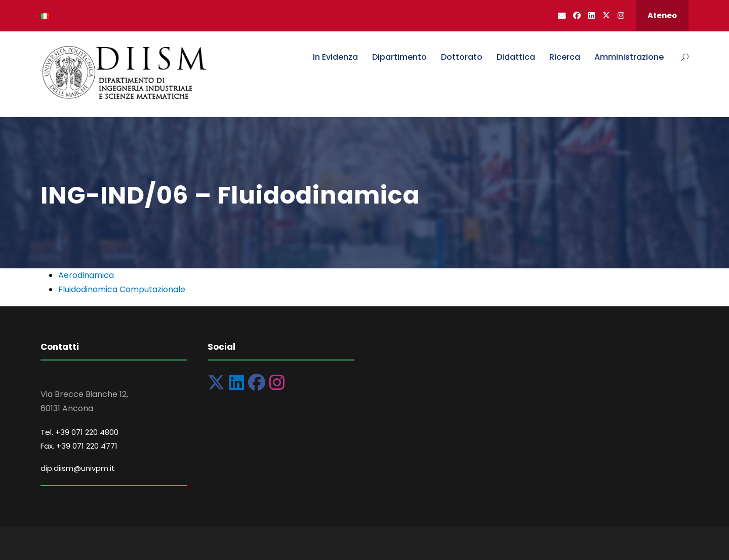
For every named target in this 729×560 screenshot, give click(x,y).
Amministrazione (629, 57)
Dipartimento (399, 57)
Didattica (516, 57)
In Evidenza (335, 57)
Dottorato (462, 57)
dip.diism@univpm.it (78, 468)
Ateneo (662, 15)
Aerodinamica (86, 275)
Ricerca (565, 57)
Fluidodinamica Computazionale (122, 289)
